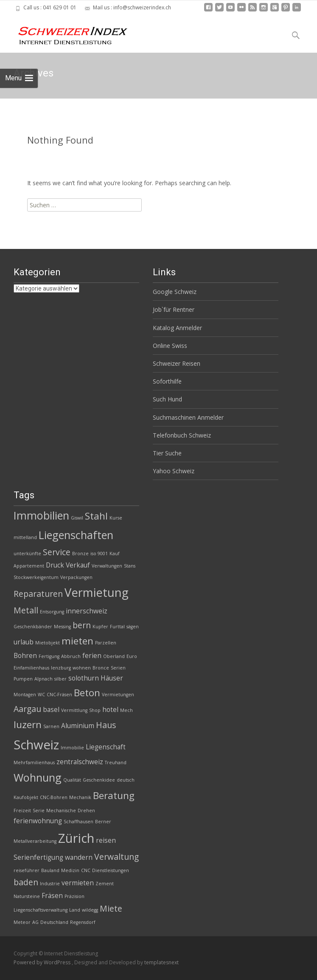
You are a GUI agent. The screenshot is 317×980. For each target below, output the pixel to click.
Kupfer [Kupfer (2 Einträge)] (100, 627)
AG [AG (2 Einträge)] (35, 922)
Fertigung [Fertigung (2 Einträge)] (49, 656)
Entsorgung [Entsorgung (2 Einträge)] (52, 612)
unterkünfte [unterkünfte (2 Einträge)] (27, 554)
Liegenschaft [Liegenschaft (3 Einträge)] (106, 747)
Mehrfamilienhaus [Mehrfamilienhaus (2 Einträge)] (34, 763)
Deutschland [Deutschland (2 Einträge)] (54, 922)
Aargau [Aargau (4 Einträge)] (27, 709)
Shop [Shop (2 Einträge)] (95, 710)
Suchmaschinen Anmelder (188, 417)
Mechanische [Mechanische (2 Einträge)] (61, 811)
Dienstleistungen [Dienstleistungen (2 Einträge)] (111, 870)
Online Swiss (170, 346)
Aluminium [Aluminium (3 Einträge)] (78, 726)
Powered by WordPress (43, 962)
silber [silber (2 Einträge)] (60, 679)
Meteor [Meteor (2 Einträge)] (22, 922)
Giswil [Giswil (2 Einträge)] (77, 518)
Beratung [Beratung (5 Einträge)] (114, 795)
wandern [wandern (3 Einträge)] (79, 857)
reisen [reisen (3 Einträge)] (106, 840)
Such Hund (167, 399)
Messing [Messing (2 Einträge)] (62, 627)
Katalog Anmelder (177, 328)
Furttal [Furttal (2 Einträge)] (117, 627)
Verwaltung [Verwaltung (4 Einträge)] (116, 857)
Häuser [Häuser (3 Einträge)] (112, 678)
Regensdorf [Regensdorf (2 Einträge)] (83, 922)
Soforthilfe (167, 381)
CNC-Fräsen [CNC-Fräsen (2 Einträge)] (59, 695)
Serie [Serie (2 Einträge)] (39, 811)
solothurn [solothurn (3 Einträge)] (84, 678)
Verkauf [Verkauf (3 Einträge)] (78, 565)
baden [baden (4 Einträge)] (26, 882)
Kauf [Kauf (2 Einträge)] (115, 554)
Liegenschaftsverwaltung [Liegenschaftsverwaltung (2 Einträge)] (41, 910)
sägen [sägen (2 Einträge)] (133, 627)
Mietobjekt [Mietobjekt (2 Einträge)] (48, 643)
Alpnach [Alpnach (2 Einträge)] (43, 679)
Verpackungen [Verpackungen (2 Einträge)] (76, 577)
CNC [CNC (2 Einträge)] (86, 870)
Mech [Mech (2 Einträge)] (126, 710)
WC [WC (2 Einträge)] (41, 695)
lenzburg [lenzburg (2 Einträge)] (61, 668)
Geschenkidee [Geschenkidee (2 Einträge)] (99, 780)
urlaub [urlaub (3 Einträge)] (24, 642)
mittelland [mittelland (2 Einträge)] (25, 537)
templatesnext (161, 962)
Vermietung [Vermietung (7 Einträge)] (97, 592)
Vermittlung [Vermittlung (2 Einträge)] (74, 710)
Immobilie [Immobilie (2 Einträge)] (72, 748)
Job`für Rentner (174, 309)
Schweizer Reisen (177, 363)
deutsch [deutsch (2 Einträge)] (126, 780)
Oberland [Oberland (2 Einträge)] (114, 656)
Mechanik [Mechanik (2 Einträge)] (80, 797)
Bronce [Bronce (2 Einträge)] (101, 668)
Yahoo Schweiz (174, 471)
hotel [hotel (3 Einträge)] (110, 710)
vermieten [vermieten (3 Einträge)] (78, 883)
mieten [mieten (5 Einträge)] (77, 641)
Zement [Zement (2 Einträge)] (105, 884)
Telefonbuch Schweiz (182, 435)
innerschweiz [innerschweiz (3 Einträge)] (87, 611)
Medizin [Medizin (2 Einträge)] (70, 870)
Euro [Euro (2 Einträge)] (132, 656)
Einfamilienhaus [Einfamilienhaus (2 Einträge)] (31, 668)
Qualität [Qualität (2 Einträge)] (72, 780)
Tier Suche (167, 453)
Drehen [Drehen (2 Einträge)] (86, 811)
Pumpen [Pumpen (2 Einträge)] (23, 679)
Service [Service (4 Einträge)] (57, 552)
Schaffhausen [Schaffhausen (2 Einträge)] (79, 822)
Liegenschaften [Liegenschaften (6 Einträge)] (76, 535)
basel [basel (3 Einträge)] (51, 710)
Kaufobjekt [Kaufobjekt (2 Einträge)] (26, 797)
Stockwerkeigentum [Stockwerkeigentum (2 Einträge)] (36, 577)
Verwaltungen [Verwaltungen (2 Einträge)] (107, 566)
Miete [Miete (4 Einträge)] (111, 908)
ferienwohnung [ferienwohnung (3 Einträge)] (38, 821)
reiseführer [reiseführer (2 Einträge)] (27, 870)
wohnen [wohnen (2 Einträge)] (82, 668)
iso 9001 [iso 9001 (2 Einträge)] (99, 554)
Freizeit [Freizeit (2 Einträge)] (22, 811)
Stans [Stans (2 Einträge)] (130, 566)
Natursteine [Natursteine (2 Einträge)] (27, 896)
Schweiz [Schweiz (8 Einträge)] (36, 745)
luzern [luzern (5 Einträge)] (28, 724)
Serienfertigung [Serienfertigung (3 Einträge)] (38, 857)
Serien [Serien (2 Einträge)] (118, 668)
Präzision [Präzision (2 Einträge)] (74, 896)
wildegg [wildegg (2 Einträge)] (90, 910)
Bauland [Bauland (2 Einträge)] (50, 870)
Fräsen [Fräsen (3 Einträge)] (52, 896)
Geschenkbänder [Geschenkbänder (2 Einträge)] (33, 627)
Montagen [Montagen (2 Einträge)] (25, 695)
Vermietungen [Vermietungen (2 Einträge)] (118, 695)
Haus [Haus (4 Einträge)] (106, 725)
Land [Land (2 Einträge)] (75, 910)
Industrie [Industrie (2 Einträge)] (50, 884)
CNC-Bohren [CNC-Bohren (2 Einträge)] (54, 797)
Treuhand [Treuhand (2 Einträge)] (116, 763)
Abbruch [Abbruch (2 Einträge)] (71, 656)
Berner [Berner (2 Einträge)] (103, 822)
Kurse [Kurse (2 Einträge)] (116, 518)
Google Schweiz (175, 292)
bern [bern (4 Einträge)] (82, 625)
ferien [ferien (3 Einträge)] (92, 656)
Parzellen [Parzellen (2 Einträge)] (106, 643)
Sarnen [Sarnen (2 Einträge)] (51, 726)
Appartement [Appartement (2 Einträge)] (29, 566)
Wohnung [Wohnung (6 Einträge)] (38, 777)
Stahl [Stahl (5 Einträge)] (96, 516)
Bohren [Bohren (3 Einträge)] (25, 656)
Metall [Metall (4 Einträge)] (26, 610)
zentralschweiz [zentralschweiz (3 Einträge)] (80, 762)
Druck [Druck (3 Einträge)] (55, 565)
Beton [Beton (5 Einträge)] (87, 693)
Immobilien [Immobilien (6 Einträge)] (41, 515)
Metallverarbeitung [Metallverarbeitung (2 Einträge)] (35, 841)
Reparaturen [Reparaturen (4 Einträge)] (38, 594)
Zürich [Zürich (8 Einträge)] (76, 838)
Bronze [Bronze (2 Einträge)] (80, 554)
